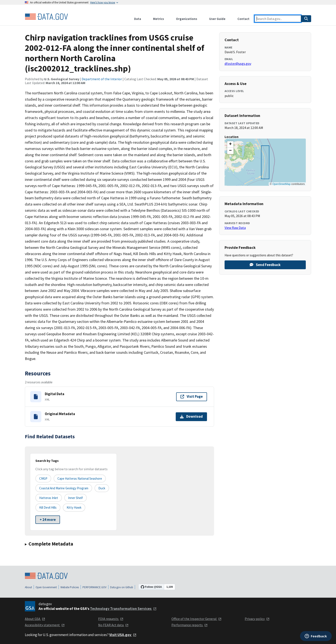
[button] (230, 144)
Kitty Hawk (74, 507)
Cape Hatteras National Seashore (80, 478)
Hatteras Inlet (49, 498)
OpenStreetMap (281, 184)
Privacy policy (257, 619)
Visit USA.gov (123, 635)
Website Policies (70, 587)
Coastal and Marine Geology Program (64, 488)
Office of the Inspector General (196, 619)
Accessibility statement (45, 625)
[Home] (46, 17)
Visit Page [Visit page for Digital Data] (192, 396)
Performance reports (190, 625)
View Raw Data (235, 228)
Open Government (46, 587)
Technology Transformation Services (123, 609)
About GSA (35, 619)
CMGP (43, 478)
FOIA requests (111, 619)
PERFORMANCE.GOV (94, 587)
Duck (102, 488)
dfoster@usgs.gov (238, 63)
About (28, 587)
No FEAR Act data (113, 625)
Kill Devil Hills (48, 507)
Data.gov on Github (122, 587)
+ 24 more (48, 520)
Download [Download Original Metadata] (191, 416)
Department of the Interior (102, 79)
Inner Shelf (76, 498)
